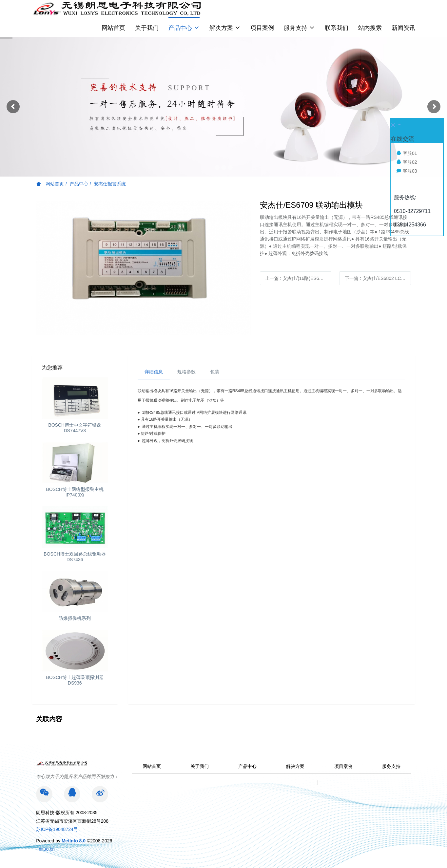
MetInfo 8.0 (74, 841)
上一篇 (298, 278)
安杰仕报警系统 (110, 184)
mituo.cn (46, 849)
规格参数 (186, 372)
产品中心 (79, 184)
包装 (215, 372)
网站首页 (113, 28)
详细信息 (154, 372)
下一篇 (378, 278)
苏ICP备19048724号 (57, 829)
